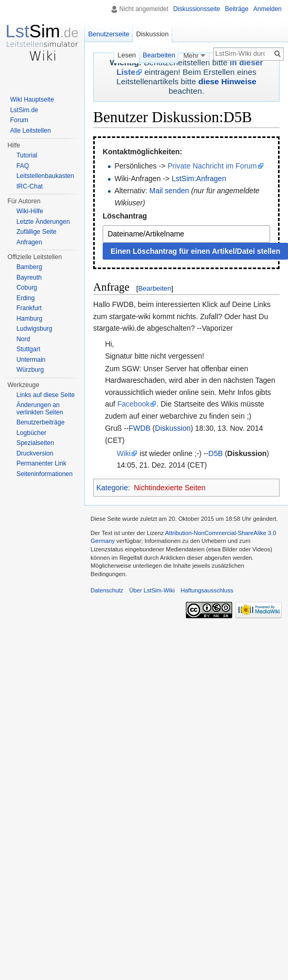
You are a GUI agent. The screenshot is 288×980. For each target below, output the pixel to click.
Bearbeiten (155, 288)
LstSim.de (24, 110)
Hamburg (29, 319)
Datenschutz (107, 590)
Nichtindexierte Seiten (170, 488)
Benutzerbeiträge (40, 422)
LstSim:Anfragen (199, 179)
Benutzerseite (108, 34)
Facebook (133, 404)
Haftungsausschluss (207, 590)
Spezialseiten (35, 443)
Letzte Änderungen (43, 222)
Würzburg (30, 370)
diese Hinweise (227, 81)
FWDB (140, 428)
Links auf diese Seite (46, 395)
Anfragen (29, 242)
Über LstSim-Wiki (152, 590)
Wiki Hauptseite (32, 100)
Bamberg (29, 267)
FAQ (23, 166)
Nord (23, 339)
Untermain (31, 360)
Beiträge (237, 9)
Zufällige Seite (36, 232)
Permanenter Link (41, 463)
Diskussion (173, 428)
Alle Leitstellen (30, 131)
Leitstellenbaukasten (45, 176)
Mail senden (170, 191)
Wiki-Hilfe (30, 211)
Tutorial (27, 155)
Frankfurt (29, 308)
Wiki (124, 453)
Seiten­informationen (44, 474)
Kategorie (112, 488)
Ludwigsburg (34, 329)
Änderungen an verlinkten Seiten (40, 409)
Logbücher (31, 433)
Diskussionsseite (197, 9)
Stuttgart (28, 349)
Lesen (125, 55)
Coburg (27, 288)
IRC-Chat (29, 186)
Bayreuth (29, 278)
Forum (19, 120)
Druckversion (35, 453)
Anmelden (267, 9)
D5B (216, 453)
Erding (26, 298)
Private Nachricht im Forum (212, 166)
